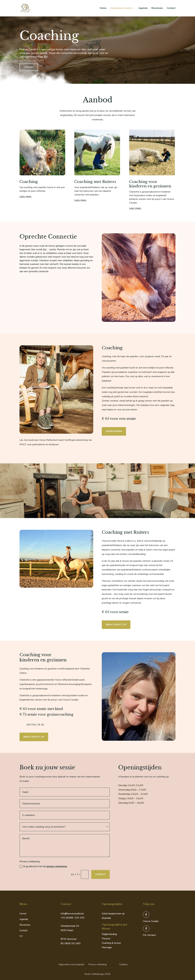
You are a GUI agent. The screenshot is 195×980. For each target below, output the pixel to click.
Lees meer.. (26, 196)
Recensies (157, 9)
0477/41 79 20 (35, 725)
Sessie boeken (114, 431)
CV (21, 936)
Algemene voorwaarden (71, 964)
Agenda (143, 9)
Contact (171, 9)
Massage (107, 947)
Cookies (123, 964)
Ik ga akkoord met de (43, 866)
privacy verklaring (57, 866)
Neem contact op (116, 625)
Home (103, 9)
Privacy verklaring (97, 964)
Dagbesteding (109, 934)
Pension (106, 939)
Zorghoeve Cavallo (121, 9)
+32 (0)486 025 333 (73, 918)
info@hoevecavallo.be (72, 914)
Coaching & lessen (111, 943)
